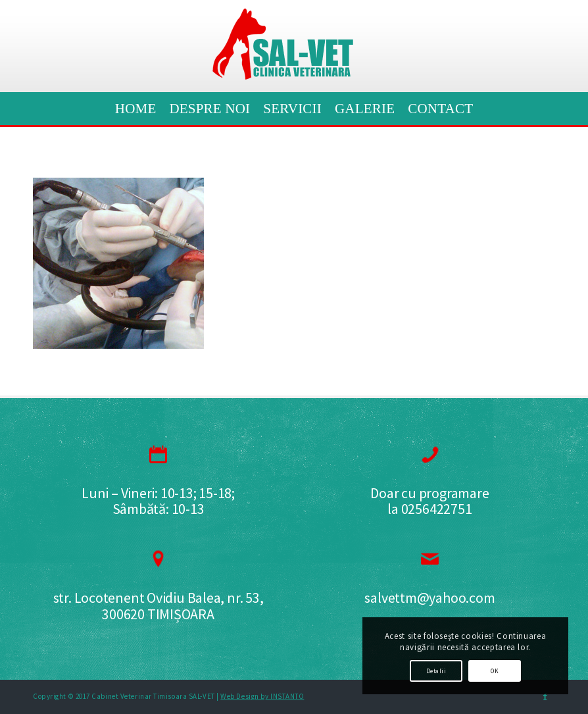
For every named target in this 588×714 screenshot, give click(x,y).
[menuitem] (136, 109)
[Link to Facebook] (545, 696)
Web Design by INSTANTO (262, 696)
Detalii (436, 671)
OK (495, 671)
